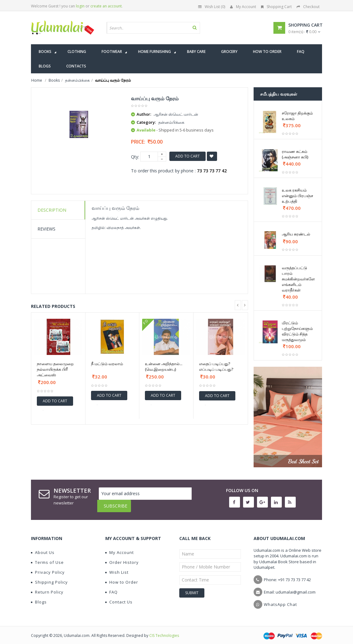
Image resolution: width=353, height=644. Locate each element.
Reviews (46, 229)
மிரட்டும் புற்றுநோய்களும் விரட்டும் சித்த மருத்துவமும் (297, 331)
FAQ (111, 587)
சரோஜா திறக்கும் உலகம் (297, 116)
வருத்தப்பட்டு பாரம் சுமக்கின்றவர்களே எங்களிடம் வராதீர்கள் (298, 279)
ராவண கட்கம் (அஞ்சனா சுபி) (295, 154)
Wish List (117, 568)
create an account (106, 6)
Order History (122, 558)
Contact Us (119, 597)
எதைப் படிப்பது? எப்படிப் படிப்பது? (216, 366)
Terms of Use (47, 558)
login (80, 6)
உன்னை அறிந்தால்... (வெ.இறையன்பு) (164, 366)
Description (52, 210)
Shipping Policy (49, 577)
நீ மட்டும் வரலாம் (107, 364)
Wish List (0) (212, 7)
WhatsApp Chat (280, 600)
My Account (243, 7)
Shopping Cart (276, 7)
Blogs (39, 597)
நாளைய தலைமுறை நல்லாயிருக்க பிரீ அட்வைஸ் (55, 369)
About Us (43, 548)
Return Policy (47, 587)
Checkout (308, 7)
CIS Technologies (164, 631)
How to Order (122, 577)
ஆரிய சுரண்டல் (296, 234)
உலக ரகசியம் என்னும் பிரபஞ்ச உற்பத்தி (297, 196)
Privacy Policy (48, 568)
